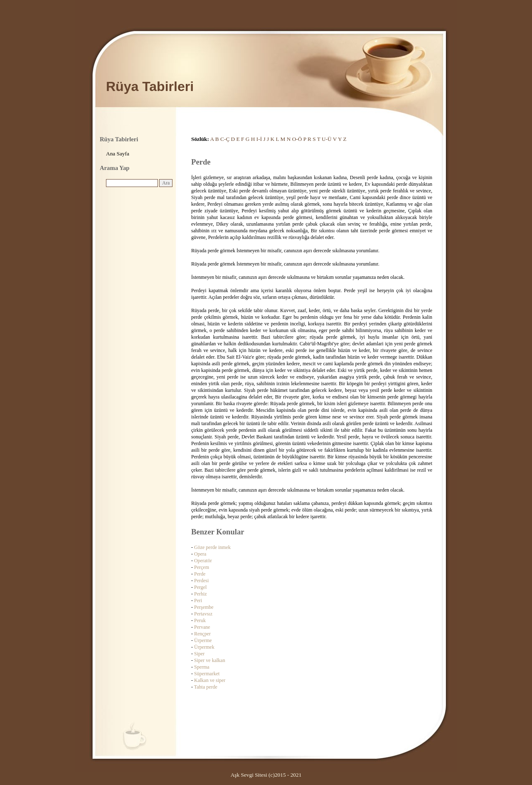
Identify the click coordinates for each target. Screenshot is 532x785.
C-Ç (225, 139)
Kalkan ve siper (210, 680)
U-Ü (327, 139)
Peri (198, 600)
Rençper (202, 634)
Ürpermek (204, 647)
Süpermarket (207, 674)
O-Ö (297, 139)
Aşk (235, 775)
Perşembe (204, 607)
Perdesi (201, 581)
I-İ (259, 139)
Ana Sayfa (118, 154)
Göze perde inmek (212, 547)
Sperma (202, 667)
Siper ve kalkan (210, 660)
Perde (200, 574)
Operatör (203, 561)
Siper (199, 654)
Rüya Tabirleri (150, 86)
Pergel (200, 587)
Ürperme (203, 640)
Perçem (202, 567)
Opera (200, 554)
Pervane (202, 627)
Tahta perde (206, 687)
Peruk (200, 620)
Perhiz (201, 594)
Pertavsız (203, 614)
